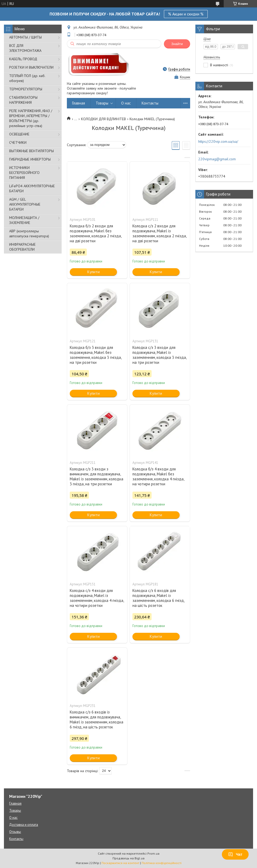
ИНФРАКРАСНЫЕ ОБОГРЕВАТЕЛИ (22, 247)
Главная (79, 103)
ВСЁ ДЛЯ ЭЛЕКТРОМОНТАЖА (25, 48)
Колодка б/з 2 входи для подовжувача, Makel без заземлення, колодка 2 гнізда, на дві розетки (96, 233)
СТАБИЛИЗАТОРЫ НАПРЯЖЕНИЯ (23, 100)
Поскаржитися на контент (120, 863)
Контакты (150, 103)
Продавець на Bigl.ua (128, 858)
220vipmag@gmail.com (217, 159)
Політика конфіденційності (162, 863)
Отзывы (15, 832)
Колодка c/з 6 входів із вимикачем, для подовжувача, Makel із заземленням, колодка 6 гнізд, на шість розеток (97, 719)
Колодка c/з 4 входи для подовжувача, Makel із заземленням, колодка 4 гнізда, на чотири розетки (97, 598)
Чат (235, 854)
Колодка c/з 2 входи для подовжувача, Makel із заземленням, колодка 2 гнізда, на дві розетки (159, 233)
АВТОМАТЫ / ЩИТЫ (25, 37)
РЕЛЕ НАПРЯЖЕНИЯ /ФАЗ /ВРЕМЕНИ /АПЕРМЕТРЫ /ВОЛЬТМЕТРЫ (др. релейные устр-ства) (31, 118)
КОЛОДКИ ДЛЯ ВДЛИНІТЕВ (103, 119)
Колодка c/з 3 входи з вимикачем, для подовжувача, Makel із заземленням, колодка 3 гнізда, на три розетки (97, 476)
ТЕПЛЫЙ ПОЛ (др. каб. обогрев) (27, 78)
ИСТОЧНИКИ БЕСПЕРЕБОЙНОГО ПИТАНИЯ (24, 173)
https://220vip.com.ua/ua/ (218, 141)
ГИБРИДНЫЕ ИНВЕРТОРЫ (30, 159)
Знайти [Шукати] (177, 44)
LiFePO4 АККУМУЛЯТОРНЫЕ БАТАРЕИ (32, 188)
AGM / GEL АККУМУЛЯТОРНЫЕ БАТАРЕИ (25, 204)
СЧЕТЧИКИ (18, 142)
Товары (102, 103)
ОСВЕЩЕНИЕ (19, 134)
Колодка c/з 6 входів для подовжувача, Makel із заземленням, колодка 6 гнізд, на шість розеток (158, 598)
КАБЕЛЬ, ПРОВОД (23, 59)
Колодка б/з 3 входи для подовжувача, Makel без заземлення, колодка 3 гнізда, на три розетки (96, 355)
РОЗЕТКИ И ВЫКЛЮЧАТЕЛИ (31, 67)
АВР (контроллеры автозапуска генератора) (29, 234)
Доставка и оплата (24, 825)
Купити (93, 272)
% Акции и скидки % (186, 14)
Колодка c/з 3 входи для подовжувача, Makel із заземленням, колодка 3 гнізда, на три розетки (159, 355)
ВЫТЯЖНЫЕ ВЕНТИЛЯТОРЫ (31, 151)
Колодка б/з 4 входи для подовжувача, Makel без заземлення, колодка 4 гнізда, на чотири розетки (158, 476)
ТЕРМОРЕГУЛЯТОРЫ (26, 89)
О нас (126, 103)
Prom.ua (153, 853)
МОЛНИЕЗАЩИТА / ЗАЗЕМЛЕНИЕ (24, 220)
